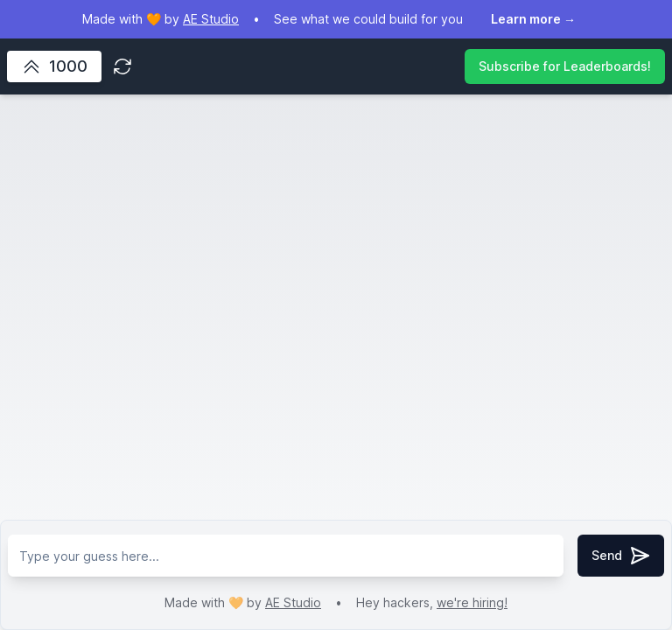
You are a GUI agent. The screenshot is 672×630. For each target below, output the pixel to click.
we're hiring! (472, 602)
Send (621, 556)
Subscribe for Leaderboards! (565, 66)
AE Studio (293, 602)
